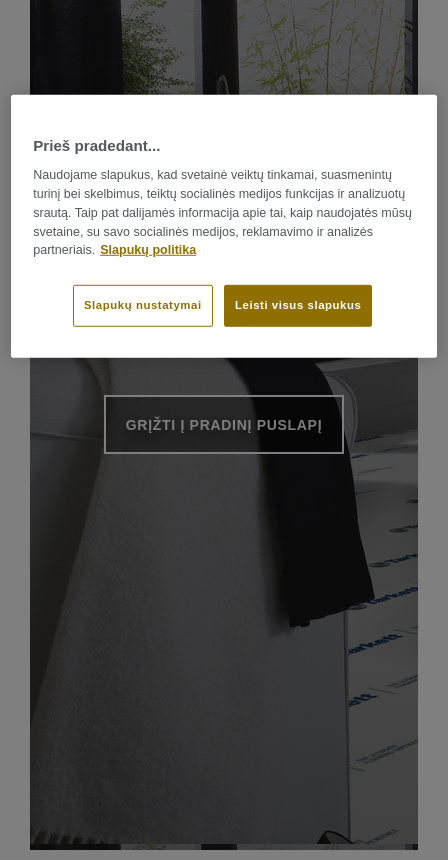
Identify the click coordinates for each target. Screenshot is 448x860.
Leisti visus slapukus (298, 305)
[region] (224, 226)
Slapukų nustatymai (143, 305)
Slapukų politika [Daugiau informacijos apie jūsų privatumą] (148, 250)
